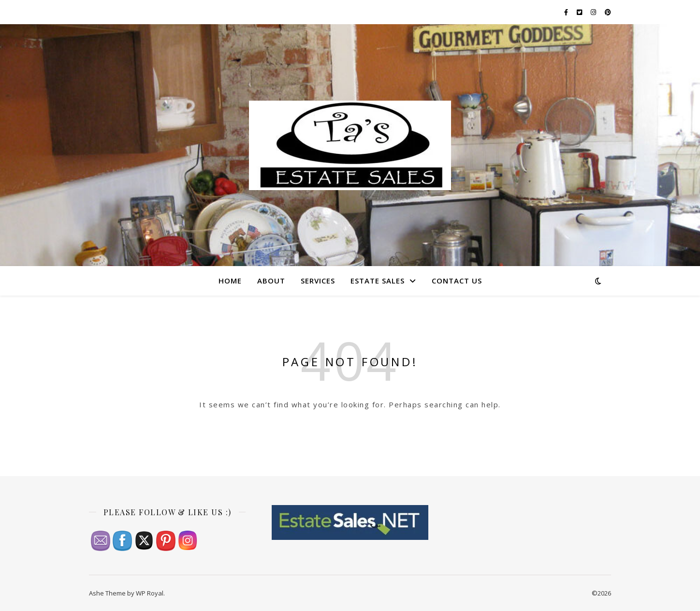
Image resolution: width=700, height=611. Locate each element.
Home (230, 281)
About (271, 281)
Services (318, 281)
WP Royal (150, 593)
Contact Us (457, 281)
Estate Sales (378, 281)
